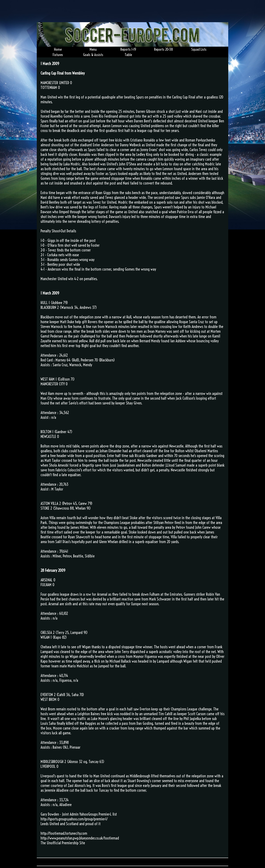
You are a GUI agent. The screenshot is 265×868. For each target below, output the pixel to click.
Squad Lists (199, 49)
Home (58, 49)
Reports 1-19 (128, 49)
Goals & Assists (93, 55)
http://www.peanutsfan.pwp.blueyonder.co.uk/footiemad (80, 838)
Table (128, 55)
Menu (93, 49)
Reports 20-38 (164, 49)
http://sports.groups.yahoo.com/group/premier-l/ (74, 819)
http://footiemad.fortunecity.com (64, 833)
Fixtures (58, 55)
